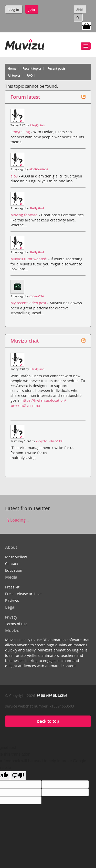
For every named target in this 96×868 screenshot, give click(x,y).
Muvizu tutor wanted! (29, 259)
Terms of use (16, 624)
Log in (14, 9)
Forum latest (25, 97)
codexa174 (36, 296)
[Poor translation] (18, 776)
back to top (48, 721)
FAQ (30, 75)
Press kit (12, 587)
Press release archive (23, 594)
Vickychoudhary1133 (50, 441)
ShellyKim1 (37, 208)
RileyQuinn (37, 125)
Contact (12, 564)
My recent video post (29, 303)
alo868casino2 (39, 169)
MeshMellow (16, 557)
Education (14, 570)
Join (32, 9)
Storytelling (21, 132)
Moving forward (25, 215)
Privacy (11, 617)
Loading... (17, 520)
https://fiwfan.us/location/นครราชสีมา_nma (38, 403)
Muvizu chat (25, 341)
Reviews (12, 600)
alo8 (15, 176)
